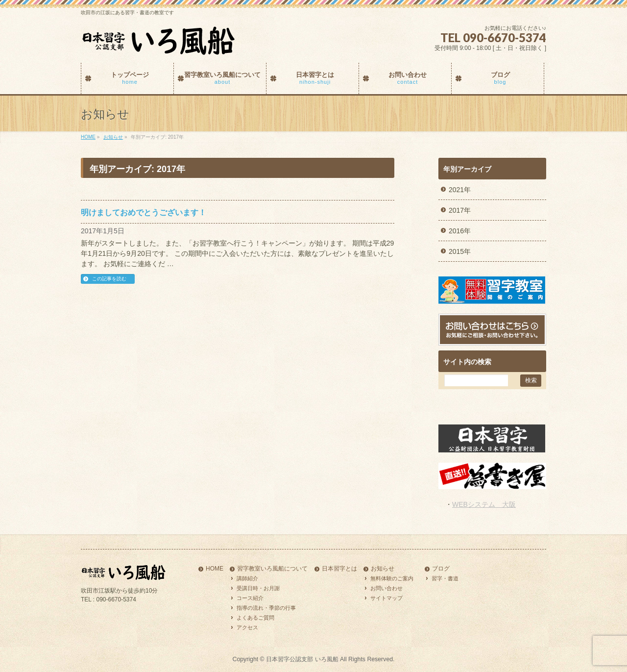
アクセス (247, 627)
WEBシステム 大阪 (484, 504)
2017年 (460, 210)
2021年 (460, 190)
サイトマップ (386, 598)
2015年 (460, 251)
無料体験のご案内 (392, 578)
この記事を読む (109, 279)
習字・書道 (445, 578)
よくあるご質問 (255, 618)
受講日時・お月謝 (258, 588)
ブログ (441, 569)
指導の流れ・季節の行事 (266, 608)
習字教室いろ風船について (272, 569)
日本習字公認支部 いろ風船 (302, 659)
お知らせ (383, 569)
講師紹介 (247, 578)
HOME (215, 569)
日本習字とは (339, 569)
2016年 (460, 231)
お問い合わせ (386, 588)
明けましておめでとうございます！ (144, 212)
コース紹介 (250, 598)
